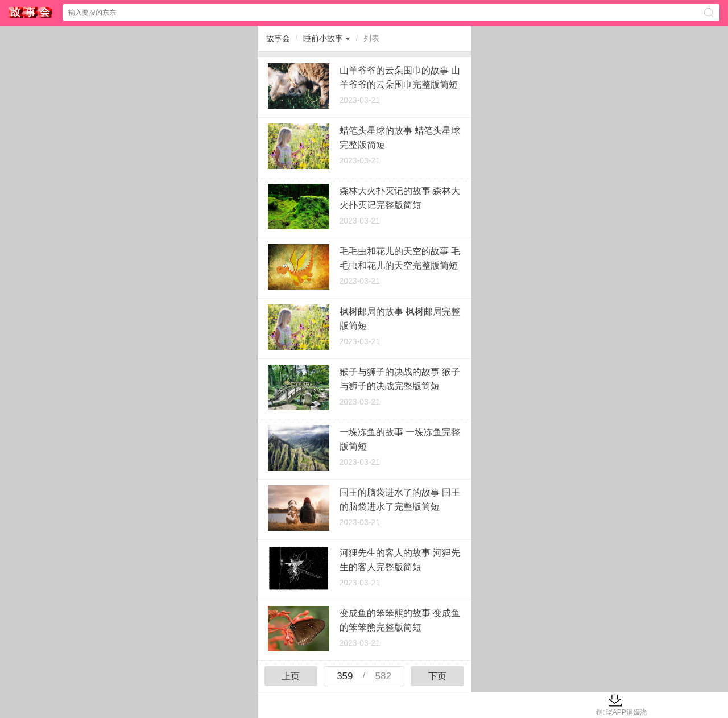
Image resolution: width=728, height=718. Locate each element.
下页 (437, 676)
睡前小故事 (323, 38)
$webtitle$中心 (31, 12)
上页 (291, 676)
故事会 (278, 38)
